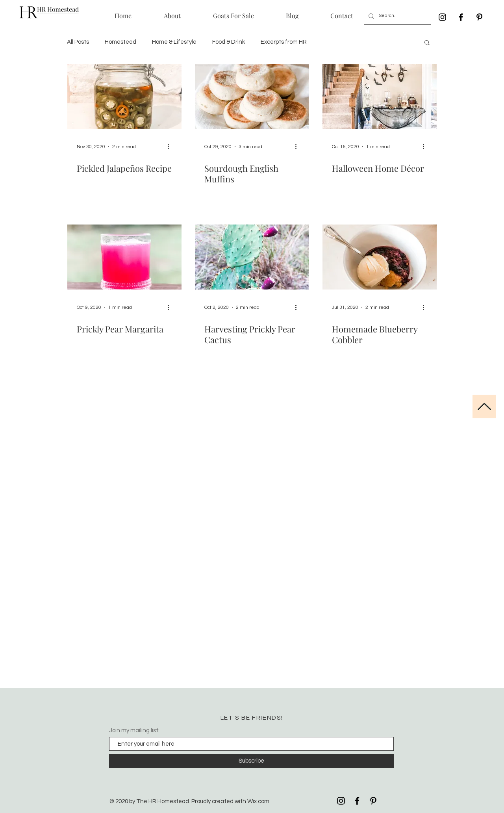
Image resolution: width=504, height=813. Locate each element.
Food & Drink (229, 42)
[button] (427, 43)
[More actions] (171, 147)
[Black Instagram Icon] (442, 17)
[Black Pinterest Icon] (479, 17)
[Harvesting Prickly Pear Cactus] (252, 257)
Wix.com (258, 801)
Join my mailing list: (134, 730)
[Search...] (397, 16)
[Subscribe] (251, 761)
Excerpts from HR (284, 42)
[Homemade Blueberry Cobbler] (380, 257)
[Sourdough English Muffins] (252, 96)
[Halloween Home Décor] (380, 96)
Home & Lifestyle (174, 42)
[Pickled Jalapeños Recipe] (124, 96)
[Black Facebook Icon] (461, 17)
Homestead (120, 42)
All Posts (78, 42)
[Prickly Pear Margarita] (124, 257)
